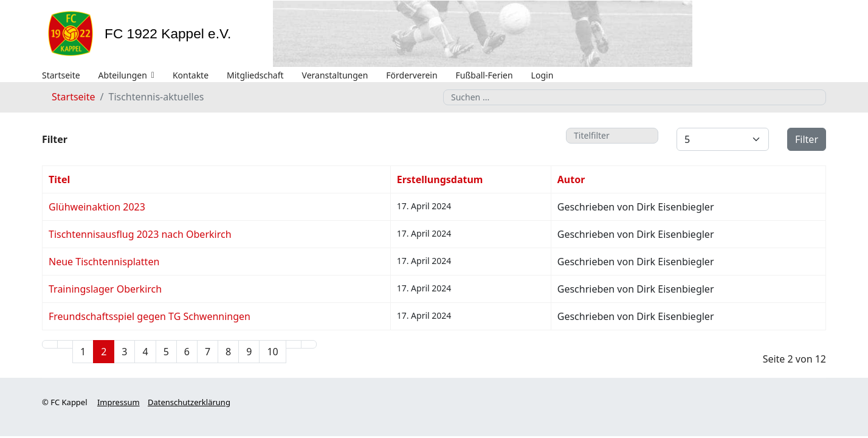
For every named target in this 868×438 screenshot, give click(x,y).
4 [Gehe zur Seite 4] (145, 352)
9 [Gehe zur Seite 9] (249, 352)
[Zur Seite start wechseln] (50, 344)
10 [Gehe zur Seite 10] (272, 352)
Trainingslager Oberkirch (105, 289)
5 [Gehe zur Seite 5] (166, 352)
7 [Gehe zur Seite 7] (208, 352)
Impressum (119, 402)
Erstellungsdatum (440, 179)
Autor (571, 179)
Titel (59, 179)
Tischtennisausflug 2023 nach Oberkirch (140, 234)
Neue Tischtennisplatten (104, 262)
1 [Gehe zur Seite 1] (83, 352)
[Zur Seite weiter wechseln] (294, 344)
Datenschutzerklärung (189, 402)
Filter (807, 139)
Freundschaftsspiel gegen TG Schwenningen (150, 316)
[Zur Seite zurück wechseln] (65, 344)
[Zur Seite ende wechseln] (309, 344)
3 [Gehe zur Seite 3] (124, 352)
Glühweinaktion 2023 (97, 207)
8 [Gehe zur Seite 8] (228, 352)
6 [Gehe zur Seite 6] (187, 352)
